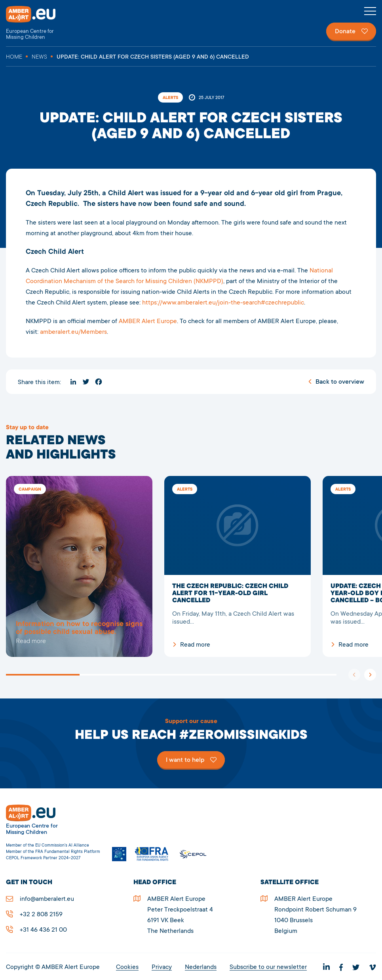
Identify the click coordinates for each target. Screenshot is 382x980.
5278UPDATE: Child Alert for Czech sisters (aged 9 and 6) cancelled (79, 566)
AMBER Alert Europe (38, 23)
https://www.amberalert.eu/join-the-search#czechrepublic (223, 303)
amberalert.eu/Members (73, 332)
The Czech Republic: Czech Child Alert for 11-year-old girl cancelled (238, 566)
